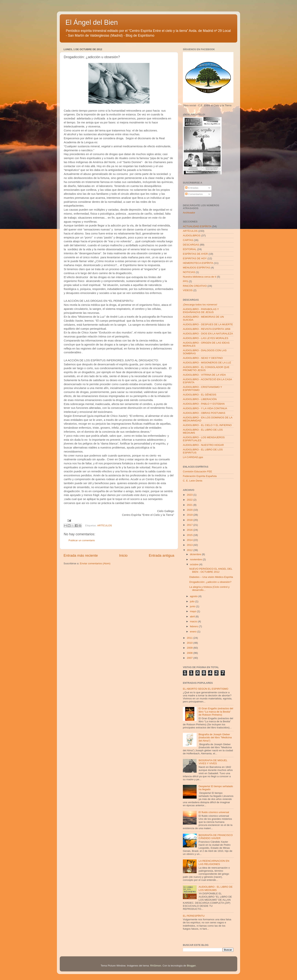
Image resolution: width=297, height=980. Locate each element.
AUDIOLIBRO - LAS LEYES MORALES (206, 338)
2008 (190, 653)
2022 (190, 500)
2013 (190, 545)
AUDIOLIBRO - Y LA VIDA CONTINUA (205, 408)
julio (193, 601)
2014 (190, 540)
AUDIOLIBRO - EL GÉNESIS (200, 395)
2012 (190, 550)
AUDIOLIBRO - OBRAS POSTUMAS (204, 413)
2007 (190, 658)
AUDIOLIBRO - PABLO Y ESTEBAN (204, 404)
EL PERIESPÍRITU (194, 916)
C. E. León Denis (193, 481)
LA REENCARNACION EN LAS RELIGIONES (214, 862)
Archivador (189, 213)
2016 (190, 530)
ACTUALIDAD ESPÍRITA (197, 226)
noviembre (196, 559)
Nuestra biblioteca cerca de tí (200, 277)
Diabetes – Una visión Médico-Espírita (211, 577)
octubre (195, 564)
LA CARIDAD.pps (193, 457)
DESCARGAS (191, 245)
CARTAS (188, 240)
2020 (190, 510)
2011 (190, 638)
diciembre (196, 554)
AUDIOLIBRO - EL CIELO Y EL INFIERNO (207, 425)
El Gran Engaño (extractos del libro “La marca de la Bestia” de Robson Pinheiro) (216, 711)
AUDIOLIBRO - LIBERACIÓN (200, 399)
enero (194, 632)
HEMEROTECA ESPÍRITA (198, 263)
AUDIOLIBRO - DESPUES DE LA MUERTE (208, 324)
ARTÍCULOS (105, 525)
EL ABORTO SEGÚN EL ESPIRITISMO (206, 689)
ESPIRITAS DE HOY (195, 258)
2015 (190, 535)
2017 (190, 525)
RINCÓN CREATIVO (195, 286)
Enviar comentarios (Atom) (95, 563)
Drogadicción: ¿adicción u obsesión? (210, 582)
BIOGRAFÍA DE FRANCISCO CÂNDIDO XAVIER (216, 837)
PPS (185, 281)
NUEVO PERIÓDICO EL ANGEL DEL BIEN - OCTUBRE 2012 (211, 570)
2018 (190, 520)
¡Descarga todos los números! (200, 305)
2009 (190, 648)
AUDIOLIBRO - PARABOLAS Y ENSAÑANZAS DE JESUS (201, 311)
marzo (194, 621)
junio (193, 606)
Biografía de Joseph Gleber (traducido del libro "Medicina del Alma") (215, 737)
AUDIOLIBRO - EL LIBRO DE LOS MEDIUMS (215, 888)
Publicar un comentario (82, 540)
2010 (190, 643)
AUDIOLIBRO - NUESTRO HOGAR (203, 445)
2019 (190, 515)
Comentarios (194, 194)
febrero (194, 626)
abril (193, 616)
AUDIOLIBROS (192, 236)
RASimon (156, 966)
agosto (194, 596)
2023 (190, 495)
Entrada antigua (162, 555)
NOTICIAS (189, 272)
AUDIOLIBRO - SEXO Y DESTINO (203, 358)
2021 (190, 505)
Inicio (123, 555)
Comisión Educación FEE (197, 471)
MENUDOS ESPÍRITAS (196, 268)
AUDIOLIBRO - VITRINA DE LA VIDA (204, 375)
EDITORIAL (190, 249)
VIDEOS (188, 290)
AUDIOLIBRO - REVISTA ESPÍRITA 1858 (207, 329)
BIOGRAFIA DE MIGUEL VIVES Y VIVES (213, 762)
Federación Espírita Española (200, 476)
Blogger (191, 966)
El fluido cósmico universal (214, 812)
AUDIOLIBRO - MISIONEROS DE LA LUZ (207, 363)
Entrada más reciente (81, 555)
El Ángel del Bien (92, 22)
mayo (193, 611)
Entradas (192, 188)
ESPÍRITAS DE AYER (195, 254)
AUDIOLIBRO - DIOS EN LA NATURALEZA (208, 334)
